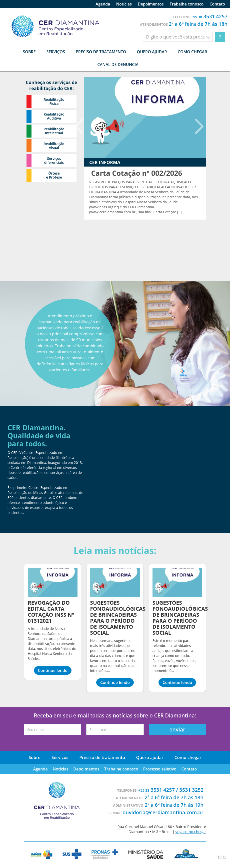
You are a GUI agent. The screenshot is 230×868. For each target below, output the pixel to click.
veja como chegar (191, 831)
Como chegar (192, 52)
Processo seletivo (160, 769)
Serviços (60, 757)
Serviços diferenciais (54, 160)
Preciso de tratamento (101, 52)
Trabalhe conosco (187, 4)
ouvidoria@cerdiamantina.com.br (163, 812)
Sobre (34, 757)
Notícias (124, 4)
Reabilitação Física (54, 101)
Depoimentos (151, 4)
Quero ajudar (152, 52)
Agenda (103, 4)
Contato (217, 4)
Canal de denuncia (118, 65)
